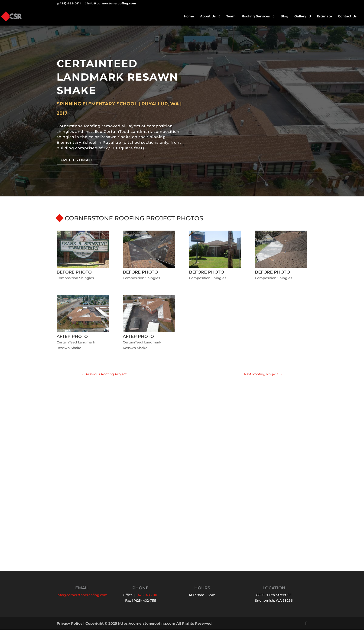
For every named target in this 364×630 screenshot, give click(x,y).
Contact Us (347, 16)
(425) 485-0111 (70, 3)
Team (231, 16)
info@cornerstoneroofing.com (82, 595)
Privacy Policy (70, 624)
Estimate (324, 16)
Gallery (300, 16)
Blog (284, 16)
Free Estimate (77, 160)
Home (189, 16)
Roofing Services (256, 16)
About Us (208, 16)
